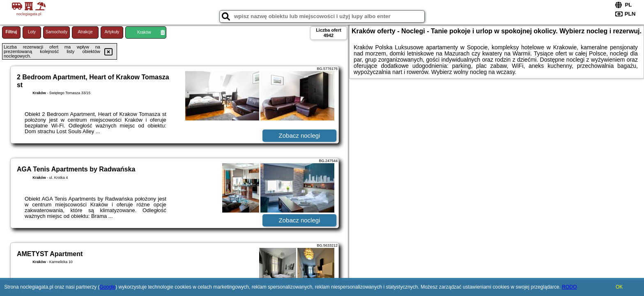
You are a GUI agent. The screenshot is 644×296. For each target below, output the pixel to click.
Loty (32, 32)
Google (107, 287)
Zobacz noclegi (300, 135)
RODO (569, 287)
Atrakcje (85, 32)
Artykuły (112, 32)
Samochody (56, 32)
